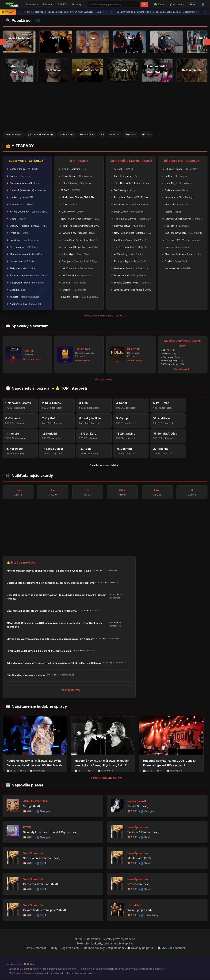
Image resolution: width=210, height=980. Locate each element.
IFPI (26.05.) (79, 161)
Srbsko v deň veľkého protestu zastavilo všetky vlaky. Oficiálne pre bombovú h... (124, 969)
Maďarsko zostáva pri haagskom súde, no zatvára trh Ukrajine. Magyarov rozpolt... (52, 974)
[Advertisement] (105, 107)
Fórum (159, 5)
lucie (114, 134)
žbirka (130, 134)
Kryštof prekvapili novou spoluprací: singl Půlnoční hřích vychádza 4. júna (65, 12)
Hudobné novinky (94, 948)
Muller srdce (87, 134)
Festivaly (77, 5)
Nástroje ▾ (177, 5)
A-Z (37, 20)
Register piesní (70, 948)
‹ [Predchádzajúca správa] (18, 12)
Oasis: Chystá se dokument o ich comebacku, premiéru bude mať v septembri (158, 12)
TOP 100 (62, 5)
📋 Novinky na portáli (141, 948)
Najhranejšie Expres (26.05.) (131, 161)
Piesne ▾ (48, 5)
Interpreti (41, 948)
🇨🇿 (22, 73)
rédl (102, 134)
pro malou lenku (14, 134)
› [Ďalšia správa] (208, 12)
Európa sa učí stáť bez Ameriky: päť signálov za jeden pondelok (42, 969)
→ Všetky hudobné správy (105, 778)
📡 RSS (162, 948)
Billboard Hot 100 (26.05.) (183, 161)
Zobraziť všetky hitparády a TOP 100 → (105, 316)
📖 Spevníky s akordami (28, 326)
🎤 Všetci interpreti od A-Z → (105, 465)
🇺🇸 (165, 73)
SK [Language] (192, 4)
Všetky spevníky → (105, 379)
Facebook (178, 948)
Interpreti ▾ (32, 5)
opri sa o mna (67, 134)
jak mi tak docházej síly (41, 134)
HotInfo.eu (30, 965)
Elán (146, 134)
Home (28, 948)
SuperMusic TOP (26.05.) (27, 161)
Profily (53, 948)
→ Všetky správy (69, 690)
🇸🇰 (14, 73)
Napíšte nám (116, 948)
